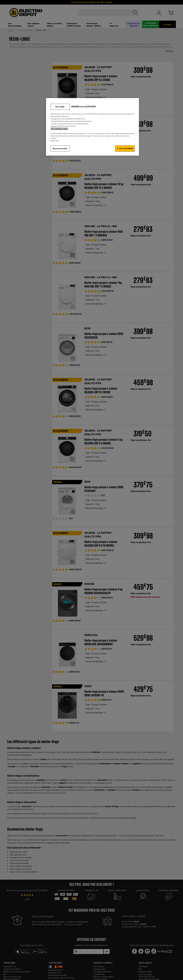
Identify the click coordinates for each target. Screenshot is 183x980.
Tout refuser (60, 107)
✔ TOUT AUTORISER (125, 148)
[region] (93, 127)
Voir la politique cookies (59, 129)
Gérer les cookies (60, 148)
